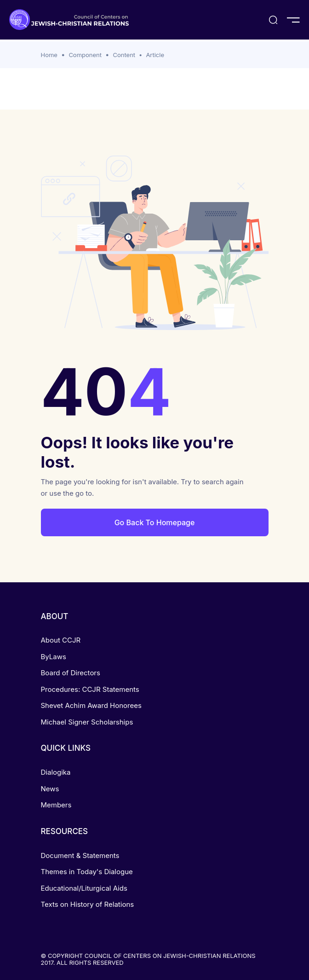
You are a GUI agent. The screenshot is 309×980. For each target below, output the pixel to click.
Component (85, 55)
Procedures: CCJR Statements (90, 689)
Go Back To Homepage (155, 522)
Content (124, 55)
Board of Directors (71, 673)
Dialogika (56, 772)
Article (155, 55)
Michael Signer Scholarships (87, 722)
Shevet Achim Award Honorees (91, 705)
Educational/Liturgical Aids (84, 888)
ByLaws (54, 657)
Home (49, 55)
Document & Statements (80, 855)
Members (56, 805)
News (50, 789)
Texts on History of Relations (88, 904)
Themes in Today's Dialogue (87, 872)
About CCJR (61, 640)
